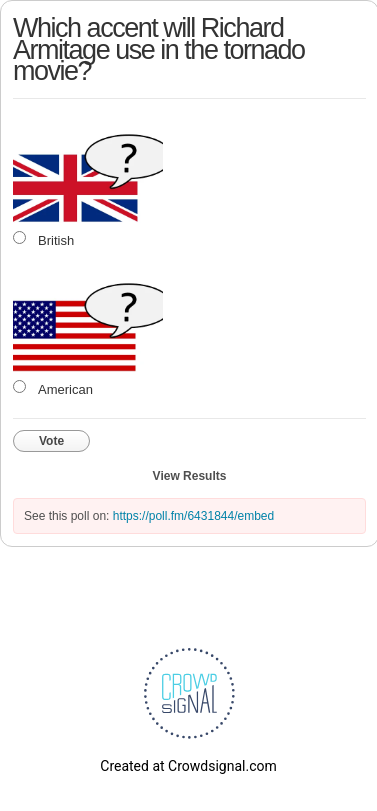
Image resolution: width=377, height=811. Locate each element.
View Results (190, 476)
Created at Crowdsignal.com (188, 766)
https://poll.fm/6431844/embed (193, 516)
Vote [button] (51, 441)
